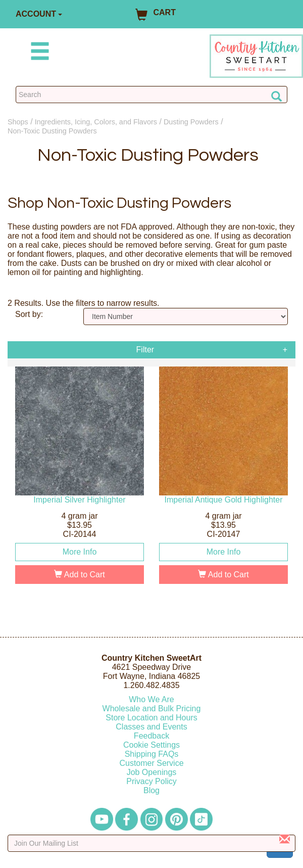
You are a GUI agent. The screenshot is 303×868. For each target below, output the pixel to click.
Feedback (151, 736)
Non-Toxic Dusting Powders (52, 131)
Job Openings (152, 772)
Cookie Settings (151, 745)
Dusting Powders (191, 122)
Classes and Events (151, 727)
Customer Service (151, 763)
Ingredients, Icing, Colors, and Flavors (96, 122)
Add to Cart (80, 575)
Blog (151, 790)
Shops (18, 122)
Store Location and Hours (151, 718)
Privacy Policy (151, 781)
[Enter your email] (151, 843)
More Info (80, 552)
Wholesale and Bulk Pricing (152, 709)
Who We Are (151, 699)
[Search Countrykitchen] (151, 95)
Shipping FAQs (152, 754)
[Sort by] (186, 316)
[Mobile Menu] (38, 53)
